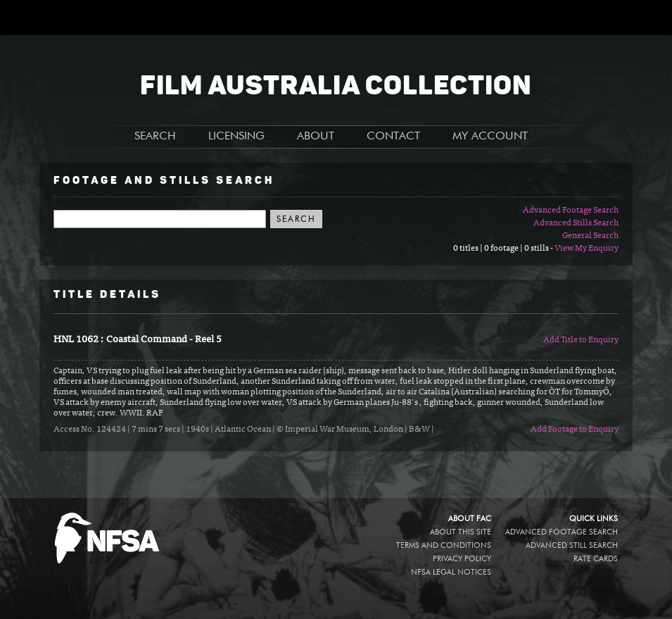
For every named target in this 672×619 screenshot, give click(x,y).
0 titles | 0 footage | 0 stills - (504, 249)
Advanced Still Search (572, 545)
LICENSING (236, 137)
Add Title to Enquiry (581, 340)
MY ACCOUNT (490, 137)
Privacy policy (462, 559)
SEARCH (155, 137)
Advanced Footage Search (571, 211)
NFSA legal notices (451, 572)
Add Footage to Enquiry (575, 430)
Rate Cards (596, 559)
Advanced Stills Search (576, 223)
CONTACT (393, 137)
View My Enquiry (587, 249)
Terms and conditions (444, 545)
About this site (461, 532)
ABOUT (316, 137)
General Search (590, 236)
